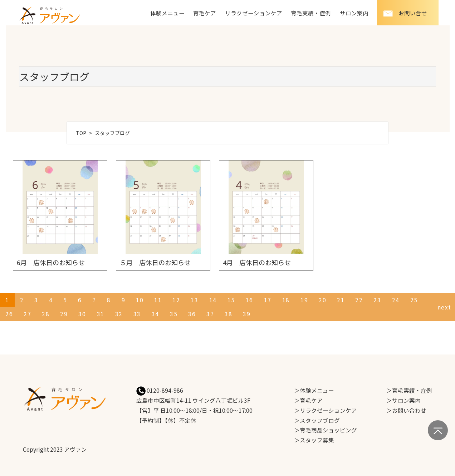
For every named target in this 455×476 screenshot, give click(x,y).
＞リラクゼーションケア (326, 410)
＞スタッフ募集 (314, 440)
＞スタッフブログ (317, 420)
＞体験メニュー (314, 390)
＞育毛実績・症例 (409, 390)
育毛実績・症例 (311, 13)
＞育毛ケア (308, 400)
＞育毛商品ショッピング (326, 430)
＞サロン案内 (403, 400)
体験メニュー (167, 13)
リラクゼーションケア (254, 13)
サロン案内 (354, 13)
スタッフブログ (112, 133)
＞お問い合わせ (406, 410)
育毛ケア (205, 13)
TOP (81, 133)
